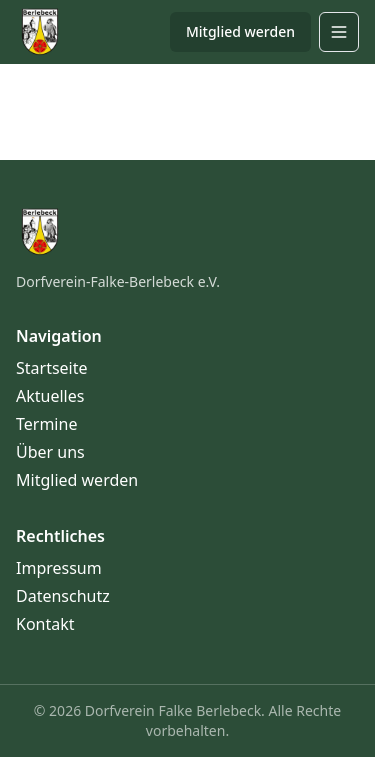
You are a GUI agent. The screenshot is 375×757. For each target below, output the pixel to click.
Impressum (59, 568)
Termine (46, 424)
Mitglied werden (240, 31)
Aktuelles (50, 396)
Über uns (50, 452)
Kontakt (45, 624)
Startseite (52, 368)
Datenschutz (63, 596)
